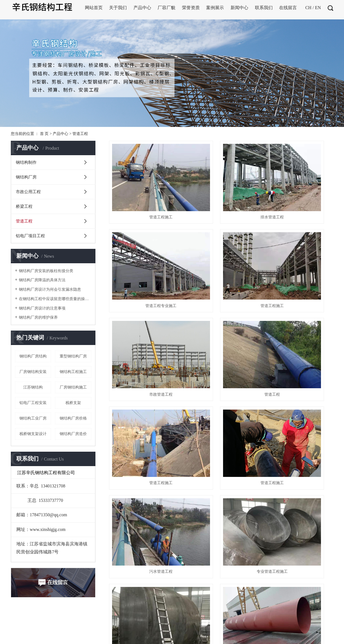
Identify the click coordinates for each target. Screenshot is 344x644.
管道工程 (80, 134)
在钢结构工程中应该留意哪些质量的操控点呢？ (55, 299)
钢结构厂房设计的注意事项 (42, 308)
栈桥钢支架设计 (33, 434)
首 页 (44, 134)
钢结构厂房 (26, 177)
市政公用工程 (28, 192)
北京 (259, 621)
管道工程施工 (144, 194)
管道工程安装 (221, 389)
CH (308, 8)
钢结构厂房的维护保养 (38, 317)
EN (318, 8)
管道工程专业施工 (298, 194)
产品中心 (60, 134)
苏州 (306, 621)
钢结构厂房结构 (33, 356)
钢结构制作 (26, 162)
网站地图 (55, 636)
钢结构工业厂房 (33, 418)
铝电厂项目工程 (30, 236)
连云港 (295, 621)
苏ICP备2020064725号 (147, 621)
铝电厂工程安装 (33, 403)
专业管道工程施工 (144, 389)
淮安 (285, 621)
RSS (69, 636)
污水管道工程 (298, 324)
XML (79, 636)
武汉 (241, 621)
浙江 (267, 621)
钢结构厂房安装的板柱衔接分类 (46, 271)
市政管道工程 (221, 259)
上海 (250, 621)
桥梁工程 (24, 206)
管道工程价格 (144, 455)
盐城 (276, 621)
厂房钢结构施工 (73, 387)
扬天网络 (196, 621)
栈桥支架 (73, 403)
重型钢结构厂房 (73, 356)
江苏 (232, 621)
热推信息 (19, 636)
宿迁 (315, 621)
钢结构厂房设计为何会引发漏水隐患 (50, 289)
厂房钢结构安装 (33, 372)
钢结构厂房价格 (73, 418)
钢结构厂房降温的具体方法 (42, 280)
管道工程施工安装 (298, 389)
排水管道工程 (221, 194)
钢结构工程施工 (73, 372)
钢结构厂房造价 (73, 434)
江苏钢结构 (33, 387)
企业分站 (37, 636)
